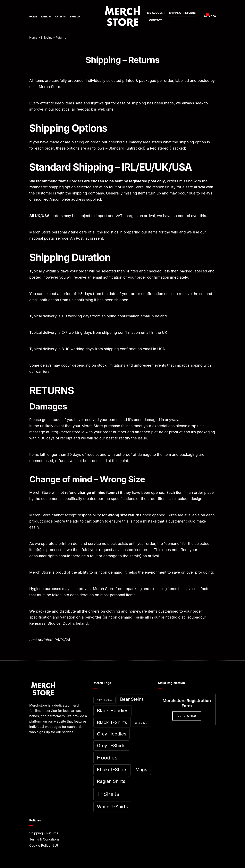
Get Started (187, 716)
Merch (46, 16)
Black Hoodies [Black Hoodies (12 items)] (113, 711)
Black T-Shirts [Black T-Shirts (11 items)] (112, 722)
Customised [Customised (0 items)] (141, 723)
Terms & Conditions (44, 839)
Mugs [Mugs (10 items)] (141, 770)
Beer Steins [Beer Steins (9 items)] (132, 699)
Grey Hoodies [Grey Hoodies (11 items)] (112, 734)
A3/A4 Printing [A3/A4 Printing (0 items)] (104, 700)
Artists (60, 16)
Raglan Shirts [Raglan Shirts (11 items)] (111, 781)
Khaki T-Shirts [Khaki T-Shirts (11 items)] (112, 769)
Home (33, 16)
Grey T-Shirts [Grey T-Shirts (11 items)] (111, 745)
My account (156, 13)
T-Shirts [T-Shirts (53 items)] (108, 794)
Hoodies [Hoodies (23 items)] (107, 758)
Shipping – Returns (182, 13)
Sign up (75, 16)
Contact (155, 20)
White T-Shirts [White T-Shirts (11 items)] (112, 807)
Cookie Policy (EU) (44, 845)
